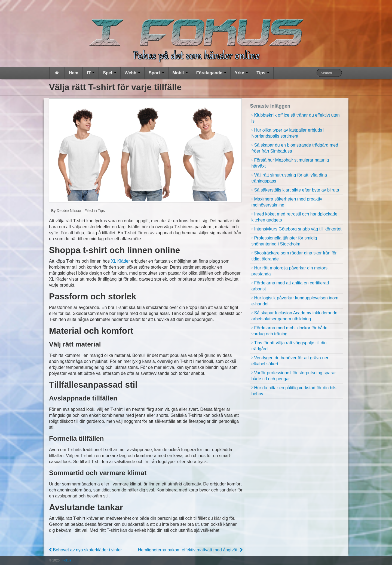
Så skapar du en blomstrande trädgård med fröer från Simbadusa (295, 148)
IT (91, 73)
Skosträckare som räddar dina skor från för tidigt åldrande (294, 256)
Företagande (211, 73)
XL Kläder (120, 261)
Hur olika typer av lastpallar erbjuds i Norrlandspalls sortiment (288, 133)
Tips (263, 73)
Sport (156, 73)
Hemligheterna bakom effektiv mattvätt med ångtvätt (190, 550)
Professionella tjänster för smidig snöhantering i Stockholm (284, 241)
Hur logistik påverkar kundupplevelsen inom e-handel (295, 301)
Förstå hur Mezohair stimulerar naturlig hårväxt (290, 163)
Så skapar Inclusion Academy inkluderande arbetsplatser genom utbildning (294, 316)
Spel (109, 73)
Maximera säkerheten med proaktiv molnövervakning (287, 202)
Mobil (180, 73)
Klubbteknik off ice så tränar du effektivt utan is (295, 118)
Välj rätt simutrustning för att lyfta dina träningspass (289, 178)
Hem (74, 73)
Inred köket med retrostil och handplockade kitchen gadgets (294, 217)
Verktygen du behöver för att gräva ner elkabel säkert (290, 361)
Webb (133, 73)
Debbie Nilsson (69, 211)
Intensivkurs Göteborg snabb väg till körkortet (298, 229)
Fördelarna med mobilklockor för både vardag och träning (289, 331)
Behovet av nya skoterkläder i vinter (85, 550)
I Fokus (65, 560)
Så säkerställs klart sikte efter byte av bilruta (296, 190)
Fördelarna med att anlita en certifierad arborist (290, 286)
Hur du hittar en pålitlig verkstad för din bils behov (294, 391)
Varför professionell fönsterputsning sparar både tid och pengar (293, 376)
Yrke (241, 73)
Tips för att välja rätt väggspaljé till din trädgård (289, 346)
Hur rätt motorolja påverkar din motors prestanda (289, 271)
